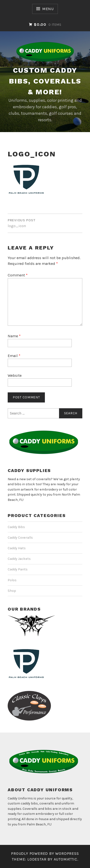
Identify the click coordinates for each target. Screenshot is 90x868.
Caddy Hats (17, 548)
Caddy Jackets (19, 559)
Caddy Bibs (16, 527)
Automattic (66, 859)
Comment (18, 275)
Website (15, 375)
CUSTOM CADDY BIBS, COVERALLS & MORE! (45, 81)
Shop (12, 591)
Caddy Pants (18, 569)
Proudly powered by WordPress (45, 853)
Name (14, 336)
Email (14, 356)
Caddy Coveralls (20, 538)
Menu (48, 9)
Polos (12, 580)
